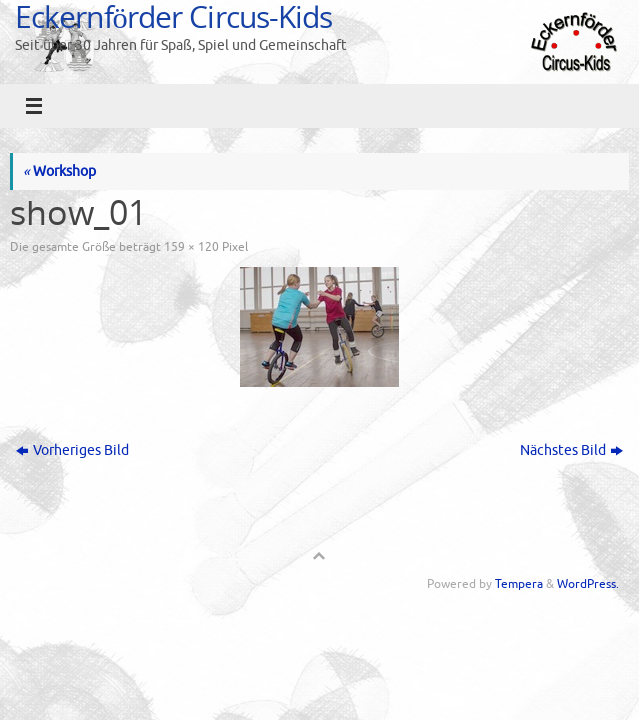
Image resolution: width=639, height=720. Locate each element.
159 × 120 (191, 247)
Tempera (519, 584)
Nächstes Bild (571, 450)
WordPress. (588, 584)
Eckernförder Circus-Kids (173, 16)
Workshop (59, 171)
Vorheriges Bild (72, 450)
